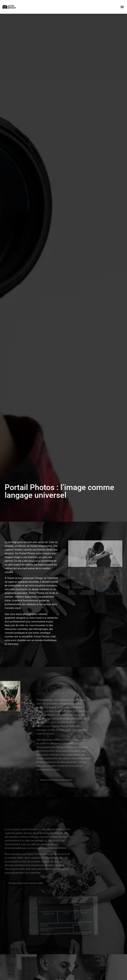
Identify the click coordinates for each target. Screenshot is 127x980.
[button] (122, 7)
